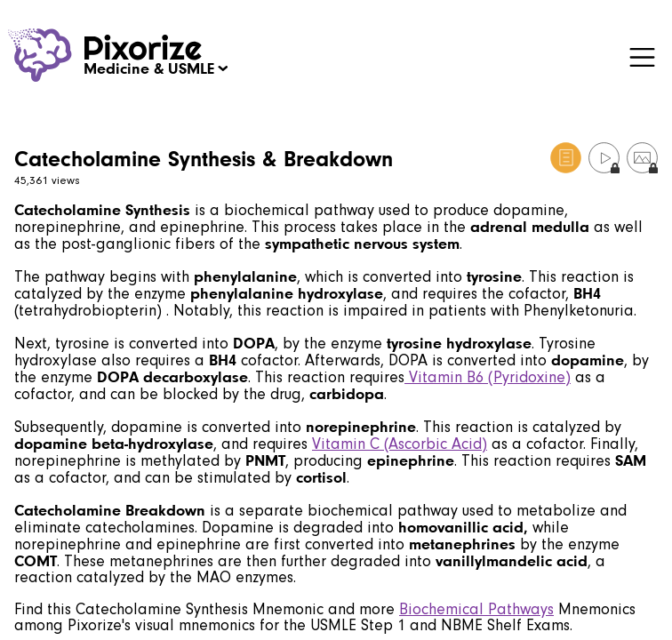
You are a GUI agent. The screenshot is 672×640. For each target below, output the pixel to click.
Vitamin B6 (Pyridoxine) (488, 377)
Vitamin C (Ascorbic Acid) (400, 444)
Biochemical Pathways (476, 609)
